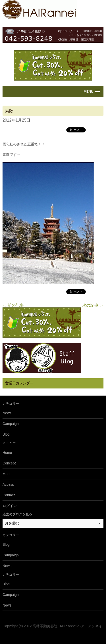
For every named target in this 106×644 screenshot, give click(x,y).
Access (8, 484)
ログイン (10, 506)
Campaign (11, 424)
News (7, 413)
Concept (9, 463)
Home (7, 453)
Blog (6, 434)
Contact (9, 495)
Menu (89, 92)
